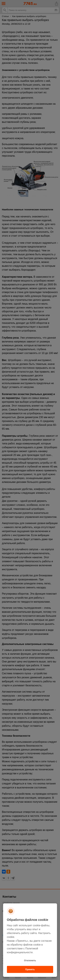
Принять (30, 969)
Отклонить (30, 960)
